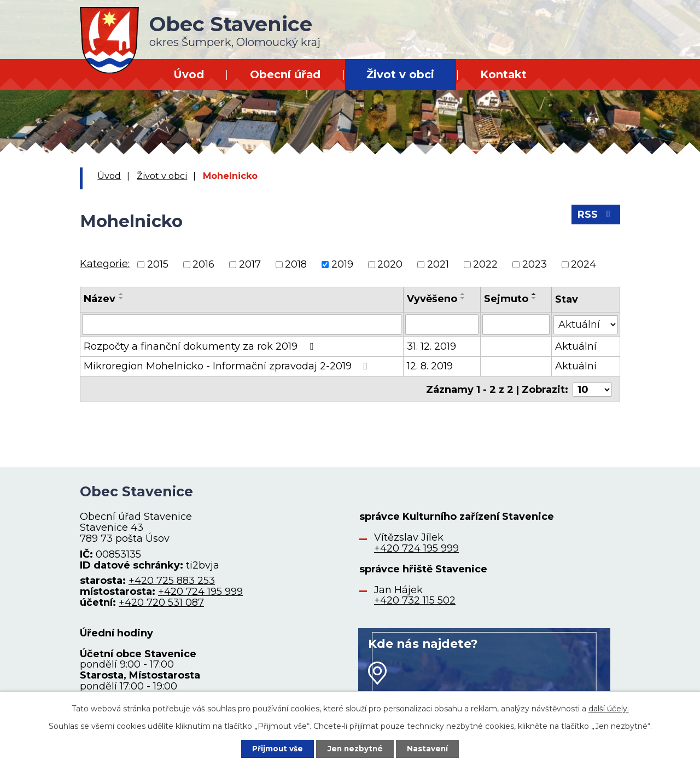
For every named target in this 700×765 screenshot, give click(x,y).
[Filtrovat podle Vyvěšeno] (442, 324)
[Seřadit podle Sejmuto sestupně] (535, 298)
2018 (296, 264)
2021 (438, 264)
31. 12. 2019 (431, 346)
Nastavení (430, 748)
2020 (390, 264)
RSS (596, 216)
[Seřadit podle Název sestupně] (121, 298)
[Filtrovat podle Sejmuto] (516, 324)
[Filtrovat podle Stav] (586, 324)
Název (100, 299)
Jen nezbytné (355, 748)
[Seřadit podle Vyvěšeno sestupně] (463, 298)
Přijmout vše (276, 748)
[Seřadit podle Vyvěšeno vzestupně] (463, 294)
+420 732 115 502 (415, 600)
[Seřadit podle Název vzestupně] (121, 294)
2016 (203, 264)
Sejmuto (507, 299)
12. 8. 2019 (430, 366)
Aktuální (576, 346)
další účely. (609, 708)
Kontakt (503, 74)
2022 (485, 264)
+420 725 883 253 (172, 581)
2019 (342, 264)
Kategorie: (105, 264)
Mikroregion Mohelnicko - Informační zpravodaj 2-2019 (228, 366)
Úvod (189, 74)
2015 (158, 264)
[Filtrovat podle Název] (242, 324)
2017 (250, 264)
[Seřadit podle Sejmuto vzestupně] (535, 294)
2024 (584, 264)
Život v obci (400, 74)
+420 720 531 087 (161, 602)
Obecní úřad (285, 74)
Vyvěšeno (432, 299)
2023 (535, 264)
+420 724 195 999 (200, 592)
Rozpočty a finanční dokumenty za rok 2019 (201, 346)
